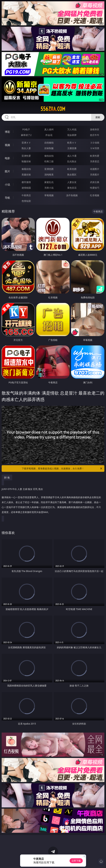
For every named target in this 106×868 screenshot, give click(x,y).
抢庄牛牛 (95, 135)
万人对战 (72, 129)
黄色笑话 (72, 188)
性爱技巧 (95, 188)
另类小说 (49, 188)
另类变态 (95, 161)
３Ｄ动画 (95, 143)
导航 (7, 198)
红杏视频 (95, 195)
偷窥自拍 (26, 169)
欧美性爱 (95, 156)
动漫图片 (95, 169)
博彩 (7, 132)
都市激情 (26, 182)
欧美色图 (72, 169)
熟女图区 (72, 175)
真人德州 (49, 129)
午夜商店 (26, 195)
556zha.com (53, 109)
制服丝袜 (26, 161)
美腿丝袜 (26, 175)
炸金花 (49, 135)
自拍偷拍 (49, 143)
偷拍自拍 (49, 156)
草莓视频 (49, 195)
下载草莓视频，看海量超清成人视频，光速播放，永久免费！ (62, 469)
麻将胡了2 (26, 135)
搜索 (98, 117)
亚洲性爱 (26, 156)
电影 (7, 158)
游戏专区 (95, 129)
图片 (7, 171)
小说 (7, 185)
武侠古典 (95, 182)
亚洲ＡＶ (26, 143)
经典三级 (49, 161)
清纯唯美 (49, 175)
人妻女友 (72, 182)
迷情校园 (26, 188)
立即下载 (76, 861)
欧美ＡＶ (72, 143)
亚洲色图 (49, 169)
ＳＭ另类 (95, 148)
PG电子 (26, 129)
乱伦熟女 (72, 161)
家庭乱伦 (49, 182)
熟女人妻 (26, 148)
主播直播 (72, 148)
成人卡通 (72, 156)
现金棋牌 (72, 135)
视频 (7, 145)
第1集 (7, 477)
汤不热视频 (72, 195)
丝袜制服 (49, 148)
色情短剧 (26, 201)
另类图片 (95, 175)
